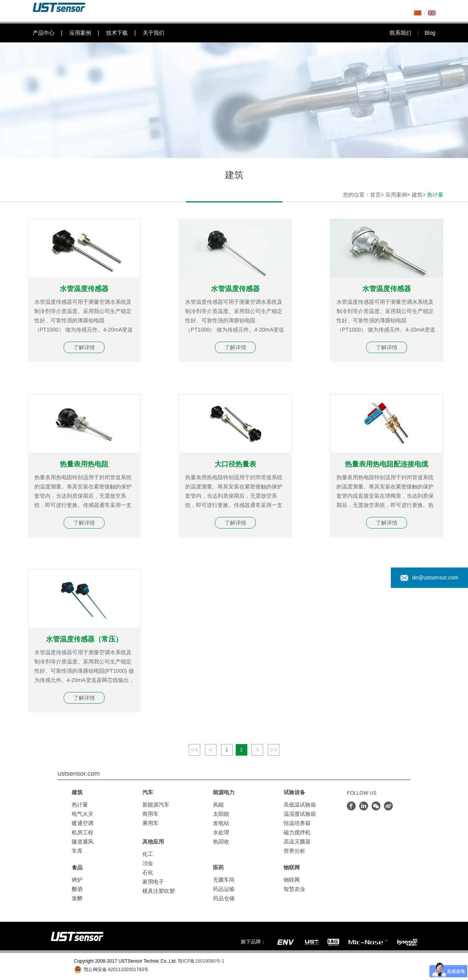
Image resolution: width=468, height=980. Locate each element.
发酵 (77, 898)
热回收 (221, 842)
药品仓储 (224, 898)
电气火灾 (83, 814)
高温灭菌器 (297, 842)
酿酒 (77, 889)
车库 (77, 851)
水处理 (221, 832)
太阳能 (221, 814)
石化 (148, 872)
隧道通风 (83, 842)
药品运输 (224, 889)
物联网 (292, 880)
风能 (218, 805)
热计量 (80, 805)
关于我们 (154, 33)
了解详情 (84, 347)
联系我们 (407, 33)
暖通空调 (83, 823)
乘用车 (150, 823)
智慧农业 (294, 889)
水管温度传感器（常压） (84, 639)
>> (274, 750)
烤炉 (77, 880)
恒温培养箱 (297, 823)
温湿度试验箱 (300, 814)
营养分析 (294, 851)
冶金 (148, 863)
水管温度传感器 (84, 289)
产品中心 (51, 33)
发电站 (221, 823)
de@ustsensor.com (429, 578)
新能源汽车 (156, 805)
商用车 (150, 814)
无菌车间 (224, 880)
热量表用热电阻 (84, 464)
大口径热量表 (235, 464)
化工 (148, 854)
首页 (375, 195)
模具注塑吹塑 (159, 891)
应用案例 (88, 33)
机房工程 (83, 832)
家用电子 (153, 882)
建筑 (417, 195)
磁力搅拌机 (297, 832)
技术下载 (124, 33)
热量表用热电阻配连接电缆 (387, 464)
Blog (430, 33)
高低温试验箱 (300, 805)
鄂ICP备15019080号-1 (201, 961)
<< (194, 750)
